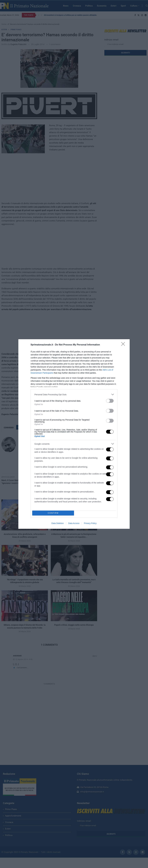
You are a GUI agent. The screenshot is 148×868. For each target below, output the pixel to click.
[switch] (110, 401)
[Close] (124, 345)
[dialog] (74, 434)
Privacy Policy (90, 523)
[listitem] (74, 394)
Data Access (74, 523)
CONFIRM (53, 513)
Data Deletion (58, 523)
